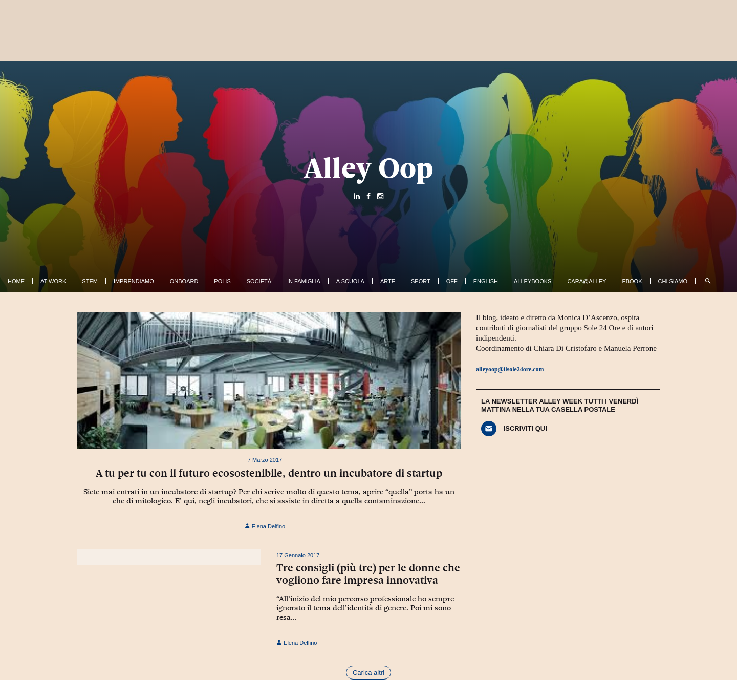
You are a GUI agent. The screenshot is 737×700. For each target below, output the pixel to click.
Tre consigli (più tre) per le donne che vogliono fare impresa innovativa (368, 574)
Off (452, 281)
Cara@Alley (587, 281)
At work (53, 281)
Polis (222, 281)
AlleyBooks (533, 281)
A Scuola (350, 281)
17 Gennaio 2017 (298, 555)
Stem (90, 281)
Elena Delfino (265, 526)
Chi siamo (673, 281)
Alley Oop (369, 168)
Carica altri (368, 673)
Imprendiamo (134, 281)
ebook (632, 281)
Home (16, 281)
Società (259, 281)
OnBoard (184, 281)
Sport (421, 281)
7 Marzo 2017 (265, 460)
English (486, 281)
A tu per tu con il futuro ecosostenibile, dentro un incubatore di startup (269, 473)
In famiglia (304, 281)
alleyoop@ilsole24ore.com (510, 369)
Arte (388, 281)
